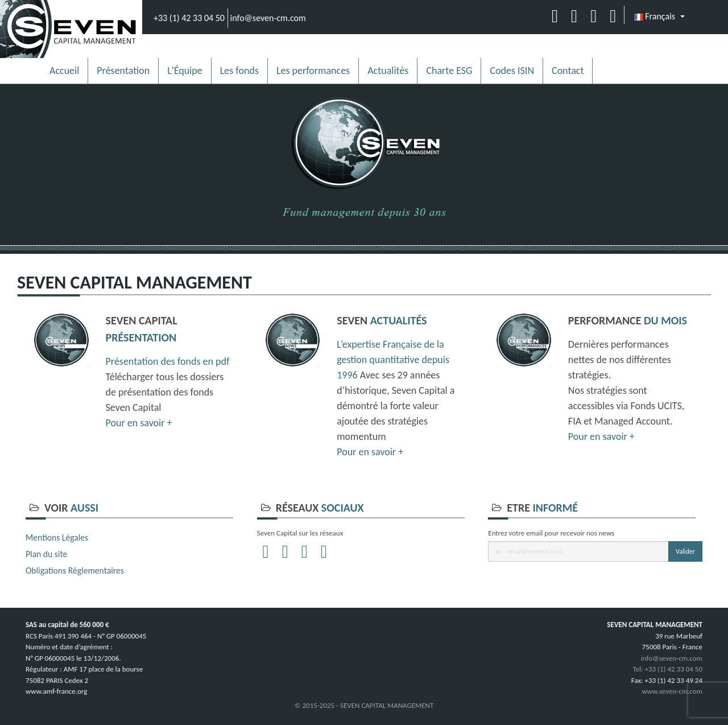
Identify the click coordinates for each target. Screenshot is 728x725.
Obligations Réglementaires (75, 570)
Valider (685, 551)
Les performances (313, 71)
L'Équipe (185, 71)
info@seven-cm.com (268, 18)
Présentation (123, 71)
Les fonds (239, 71)
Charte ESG (449, 71)
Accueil (64, 71)
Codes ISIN (512, 71)
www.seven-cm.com (672, 691)
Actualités (388, 71)
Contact (568, 71)
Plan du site (46, 554)
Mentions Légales (57, 537)
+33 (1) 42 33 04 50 (189, 18)
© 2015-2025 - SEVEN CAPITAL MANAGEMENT (364, 705)
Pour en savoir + (139, 423)
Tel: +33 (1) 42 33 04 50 (667, 669)
